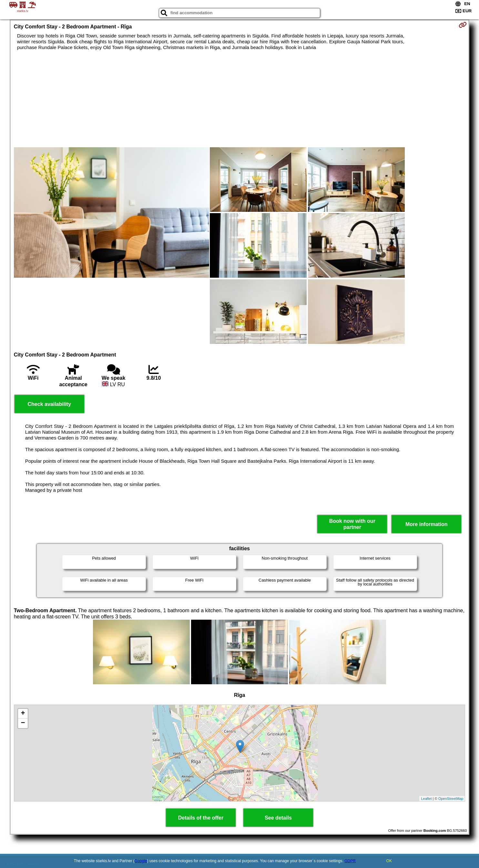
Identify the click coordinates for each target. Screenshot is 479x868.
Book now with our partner (352, 524)
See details (278, 818)
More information (427, 524)
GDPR (350, 861)
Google (141, 861)
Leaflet (426, 799)
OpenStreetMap (451, 799)
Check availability (49, 404)
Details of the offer (201, 818)
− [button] (23, 723)
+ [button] (23, 714)
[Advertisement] (239, 99)
